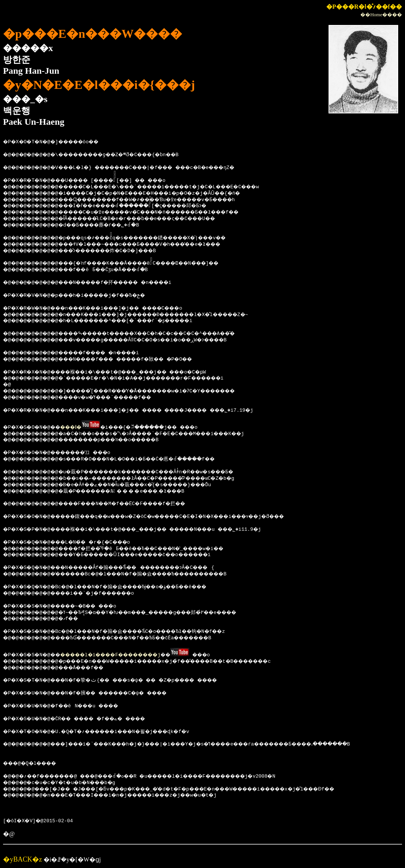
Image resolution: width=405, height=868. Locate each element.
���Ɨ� (81, 427)
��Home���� (381, 15)
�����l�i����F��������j (127, 654)
